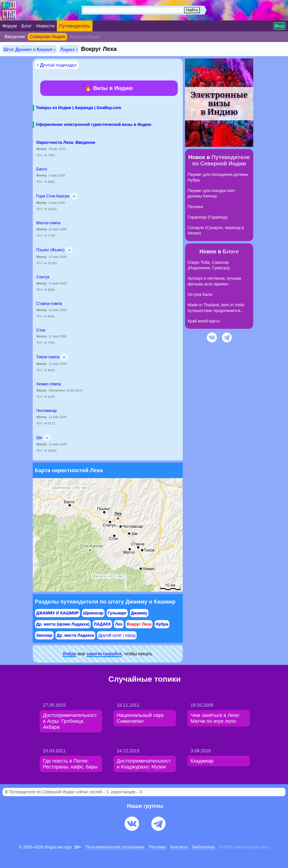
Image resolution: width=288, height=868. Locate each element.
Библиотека (203, 847)
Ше (39, 438)
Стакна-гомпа (49, 304)
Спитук (43, 277)
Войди (69, 654)
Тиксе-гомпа (48, 357)
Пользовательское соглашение (115, 847)
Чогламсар (47, 411)
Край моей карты (204, 321)
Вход (279, 26)
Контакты (179, 847)
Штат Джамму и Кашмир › (30, 49)
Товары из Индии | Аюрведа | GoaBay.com (79, 108)
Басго (42, 169)
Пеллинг (196, 207)
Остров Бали (200, 294)
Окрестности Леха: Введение (66, 142)
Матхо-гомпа (48, 223)
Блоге (231, 251)
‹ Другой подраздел (57, 65)
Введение (15, 37)
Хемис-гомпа (49, 384)
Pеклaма (157, 847)
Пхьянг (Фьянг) (50, 250)
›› (74, 196)
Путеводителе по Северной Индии (221, 160)
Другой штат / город (117, 635)
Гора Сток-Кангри (53, 196)
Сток (41, 330)
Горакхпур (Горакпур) (208, 217)
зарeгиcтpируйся (104, 654)
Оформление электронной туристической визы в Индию (94, 125)
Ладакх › (69, 49)
